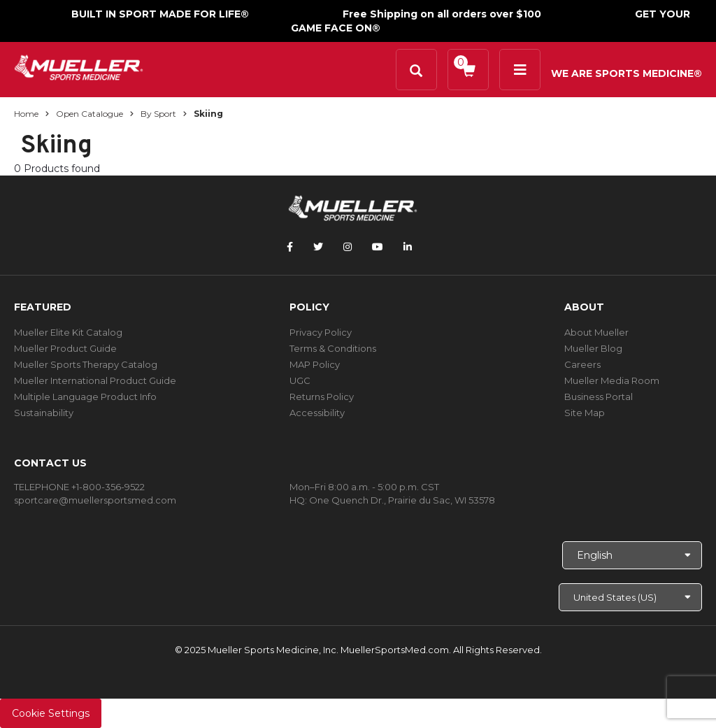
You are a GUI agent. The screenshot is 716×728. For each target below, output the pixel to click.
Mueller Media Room (612, 380)
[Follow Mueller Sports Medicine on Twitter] (318, 247)
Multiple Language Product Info (85, 397)
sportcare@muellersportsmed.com (95, 500)
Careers (582, 364)
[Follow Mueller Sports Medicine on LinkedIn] (408, 247)
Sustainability (44, 413)
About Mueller (596, 332)
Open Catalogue (89, 114)
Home (26, 114)
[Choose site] (630, 597)
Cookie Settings (51, 713)
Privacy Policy (321, 332)
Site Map (585, 413)
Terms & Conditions (333, 348)
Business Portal (599, 397)
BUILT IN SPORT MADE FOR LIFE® (160, 14)
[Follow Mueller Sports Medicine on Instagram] (348, 247)
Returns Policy (322, 397)
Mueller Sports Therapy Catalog (86, 364)
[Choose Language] (632, 555)
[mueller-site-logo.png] (79, 66)
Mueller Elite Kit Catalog (68, 332)
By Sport (158, 114)
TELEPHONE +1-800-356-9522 (79, 487)
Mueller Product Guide (65, 348)
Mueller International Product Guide (95, 380)
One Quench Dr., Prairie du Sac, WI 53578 (402, 500)
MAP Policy (315, 364)
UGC (300, 380)
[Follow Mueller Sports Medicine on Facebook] (290, 247)
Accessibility (317, 413)
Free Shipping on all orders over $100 (442, 14)
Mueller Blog (593, 348)
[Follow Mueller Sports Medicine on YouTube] (378, 247)
